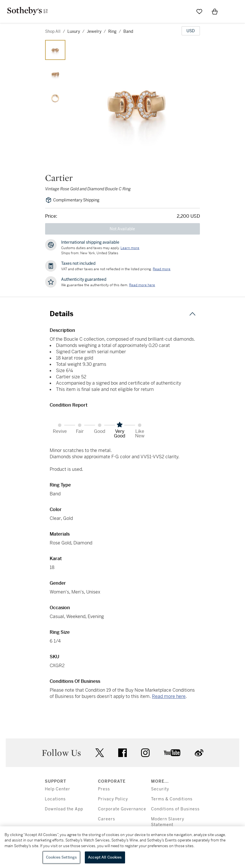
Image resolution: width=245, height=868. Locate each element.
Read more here (169, 696)
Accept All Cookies (105, 857)
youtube (172, 753)
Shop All (53, 31)
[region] (122, 847)
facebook (122, 753)
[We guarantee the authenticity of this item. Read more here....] (142, 285)
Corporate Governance (122, 809)
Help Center (58, 789)
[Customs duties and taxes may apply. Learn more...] (130, 248)
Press (104, 789)
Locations (55, 799)
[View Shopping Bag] (215, 11)
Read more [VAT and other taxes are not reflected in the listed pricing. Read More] (162, 269)
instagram (145, 753)
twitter (100, 753)
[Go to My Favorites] (199, 11)
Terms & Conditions (172, 799)
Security (160, 789)
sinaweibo (199, 753)
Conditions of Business (175, 809)
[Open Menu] (230, 12)
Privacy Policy (113, 799)
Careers (107, 819)
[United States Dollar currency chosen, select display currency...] (191, 31)
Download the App (64, 809)
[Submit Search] (184, 11)
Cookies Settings (61, 857)
